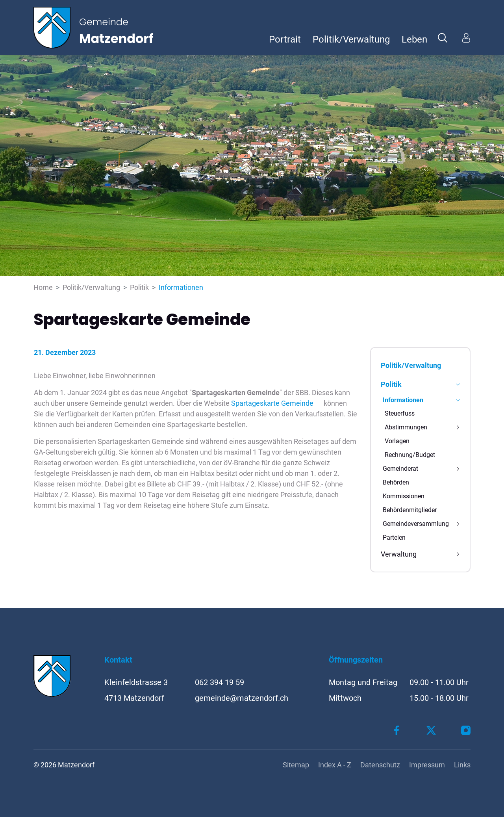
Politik (391, 384)
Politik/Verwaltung (351, 39)
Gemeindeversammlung (416, 524)
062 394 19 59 (220, 682)
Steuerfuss (400, 413)
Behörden (396, 482)
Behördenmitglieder (410, 510)
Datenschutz (380, 765)
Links (462, 765)
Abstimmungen (406, 427)
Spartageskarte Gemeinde (277, 403)
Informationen (403, 402)
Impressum (427, 765)
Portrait (285, 39)
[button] (443, 37)
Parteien (394, 538)
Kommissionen (404, 496)
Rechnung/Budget (410, 455)
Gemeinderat (400, 469)
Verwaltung (399, 554)
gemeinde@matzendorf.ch (242, 698)
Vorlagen (397, 441)
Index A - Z (335, 765)
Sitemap (296, 765)
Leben (414, 39)
